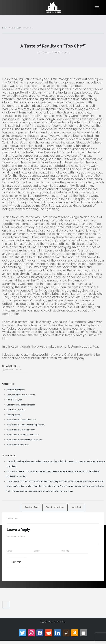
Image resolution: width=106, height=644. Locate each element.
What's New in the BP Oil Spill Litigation (24, 440)
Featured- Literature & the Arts (21, 395)
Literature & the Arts (16, 410)
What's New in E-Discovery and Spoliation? (26, 425)
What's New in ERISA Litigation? (21, 430)
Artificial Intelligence (16, 390)
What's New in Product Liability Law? (23, 435)
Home (5, 28)
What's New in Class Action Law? (21, 420)
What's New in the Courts (18, 445)
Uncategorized (14, 415)
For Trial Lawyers (15, 400)
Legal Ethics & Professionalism (21, 405)
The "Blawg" (15, 28)
